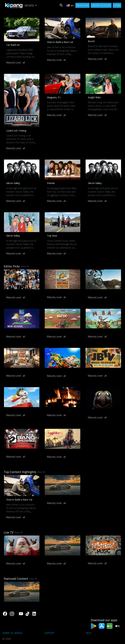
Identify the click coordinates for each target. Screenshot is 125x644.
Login (117, 5)
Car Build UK (13, 45)
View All (25, 266)
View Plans (82, 5)
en (70, 5)
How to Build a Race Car (60, 42)
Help (88, 633)
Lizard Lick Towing (16, 131)
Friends (51, 183)
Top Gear (52, 236)
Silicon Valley (13, 183)
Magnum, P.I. (54, 97)
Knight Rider (94, 97)
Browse (30, 6)
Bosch (91, 41)
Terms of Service (13, 633)
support (49, 633)
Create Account (101, 5)
